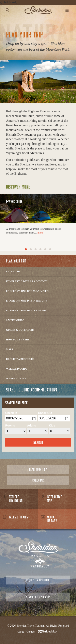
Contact (31, 632)
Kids (52, 425)
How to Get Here (18, 340)
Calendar (13, 272)
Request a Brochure (20, 359)
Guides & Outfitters (20, 330)
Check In (11, 413)
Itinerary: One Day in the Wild (27, 310)
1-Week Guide (15, 320)
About (20, 632)
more (40, 233)
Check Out (45, 413)
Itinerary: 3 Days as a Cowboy (27, 281)
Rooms (10, 425)
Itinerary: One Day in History (27, 301)
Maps (10, 349)
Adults (32, 425)
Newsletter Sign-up (38, 597)
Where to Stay (16, 379)
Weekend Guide (17, 369)
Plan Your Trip (38, 469)
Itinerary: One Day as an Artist (28, 291)
